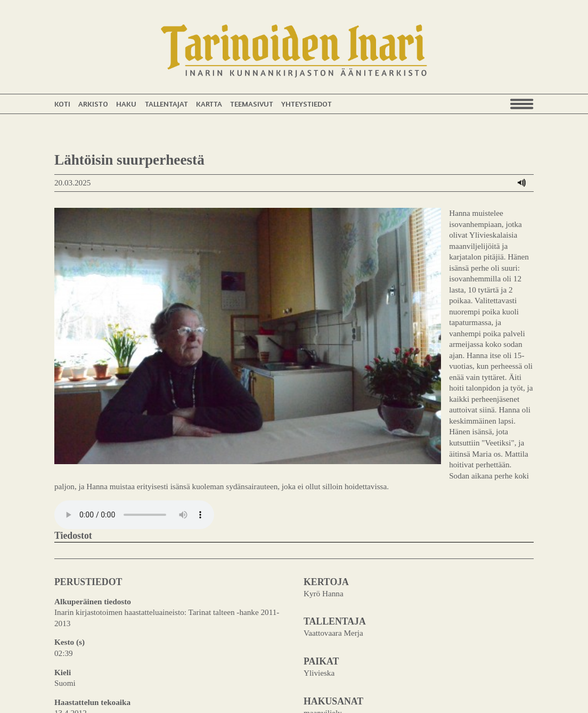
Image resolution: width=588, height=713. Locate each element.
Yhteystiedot (307, 104)
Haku (126, 104)
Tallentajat (166, 104)
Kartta (209, 104)
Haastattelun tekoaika (92, 644)
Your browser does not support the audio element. (134, 457)
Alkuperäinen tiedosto (93, 543)
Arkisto (93, 104)
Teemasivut (252, 104)
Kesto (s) (70, 584)
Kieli (63, 614)
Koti (62, 104)
